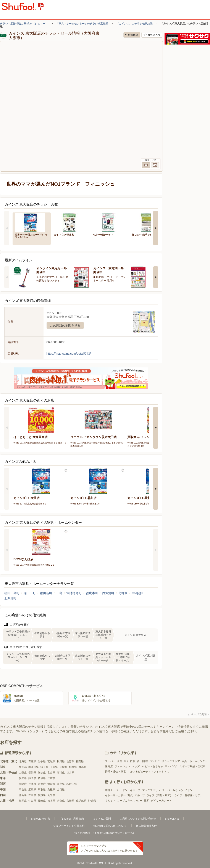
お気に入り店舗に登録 (152, 35)
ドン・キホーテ (131, 790)
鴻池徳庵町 (74, 593)
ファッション (122, 766)
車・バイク (171, 766)
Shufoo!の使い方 (41, 819)
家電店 (109, 766)
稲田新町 (46, 593)
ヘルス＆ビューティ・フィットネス (148, 772)
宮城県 (51, 761)
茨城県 (63, 767)
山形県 (70, 761)
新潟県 (42, 773)
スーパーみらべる (173, 790)
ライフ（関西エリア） (160, 795)
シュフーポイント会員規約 (69, 826)
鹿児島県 (81, 801)
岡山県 (23, 790)
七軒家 (123, 593)
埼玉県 (44, 767)
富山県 (51, 773)
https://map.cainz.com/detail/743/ (69, 354)
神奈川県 (34, 767)
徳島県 (23, 795)
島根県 (51, 790)
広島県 (32, 790)
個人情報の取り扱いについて (110, 826)
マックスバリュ (151, 790)
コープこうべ (125, 801)
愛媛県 (42, 795)
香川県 (32, 795)
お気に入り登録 (66, 470)
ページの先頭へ (199, 714)
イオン (189, 790)
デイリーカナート (161, 801)
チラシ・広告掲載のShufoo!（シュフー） (24, 24)
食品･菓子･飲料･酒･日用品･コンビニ (139, 761)
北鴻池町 (10, 598)
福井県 (70, 773)
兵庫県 (32, 784)
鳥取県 (42, 790)
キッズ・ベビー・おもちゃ (147, 766)
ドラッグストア (171, 761)
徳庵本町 (92, 593)
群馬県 (82, 767)
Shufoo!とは (172, 819)
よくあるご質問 (102, 819)
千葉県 (54, 767)
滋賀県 (51, 784)
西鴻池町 (108, 593)
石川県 (61, 773)
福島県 (80, 761)
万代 (130, 795)
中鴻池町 (138, 593)
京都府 (42, 784)
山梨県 (23, 773)
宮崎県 (70, 801)
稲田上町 (30, 593)
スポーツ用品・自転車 (192, 766)
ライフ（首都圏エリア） (189, 795)
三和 (147, 801)
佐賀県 (32, 801)
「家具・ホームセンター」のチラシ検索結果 (82, 24)
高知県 (51, 795)
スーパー (110, 761)
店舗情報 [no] (132, 35)
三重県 (51, 778)
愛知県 (23, 778)
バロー (138, 801)
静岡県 (32, 778)
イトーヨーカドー (115, 795)
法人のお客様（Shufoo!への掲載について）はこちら (105, 833)
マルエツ (140, 795)
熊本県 (51, 801)
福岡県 (23, 801)
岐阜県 (42, 778)
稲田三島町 (12, 593)
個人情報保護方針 (146, 826)
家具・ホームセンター (195, 761)
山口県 (61, 790)
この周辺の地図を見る (65, 325)
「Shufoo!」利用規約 (71, 819)
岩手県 (42, 761)
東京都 (23, 767)
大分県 (61, 801)
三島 (59, 593)
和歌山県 (72, 784)
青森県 (32, 761)
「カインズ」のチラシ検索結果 (134, 24)
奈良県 (61, 784)
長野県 (32, 773)
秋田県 (61, 761)
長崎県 (42, 801)
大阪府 (23, 784)
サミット (110, 801)
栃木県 (73, 767)
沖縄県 (92, 801)
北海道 (23, 761)
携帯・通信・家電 (115, 772)
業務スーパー (113, 790)
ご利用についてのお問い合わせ (138, 819)
